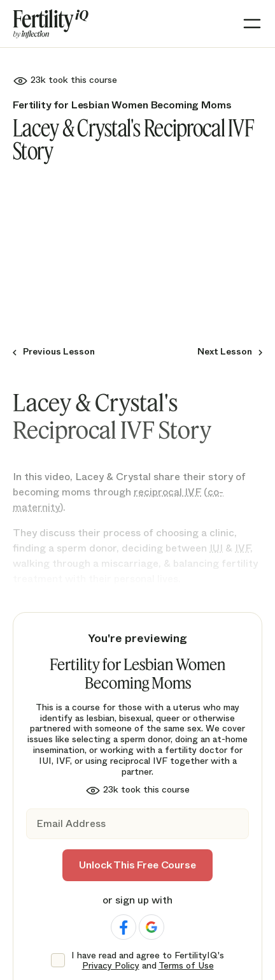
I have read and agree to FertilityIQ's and (148, 961)
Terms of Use (186, 965)
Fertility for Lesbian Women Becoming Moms (122, 105)
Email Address (71, 824)
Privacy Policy (111, 965)
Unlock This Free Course (137, 865)
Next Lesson (225, 352)
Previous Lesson (59, 352)
